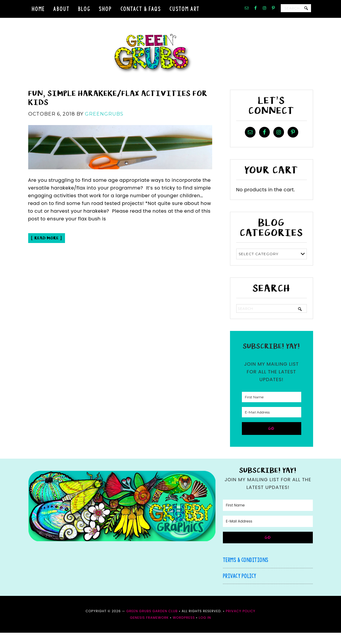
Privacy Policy (240, 587)
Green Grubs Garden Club (171, 59)
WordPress (184, 629)
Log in (205, 629)
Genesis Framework (149, 629)
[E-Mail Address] (272, 423)
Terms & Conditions (246, 571)
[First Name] (272, 408)
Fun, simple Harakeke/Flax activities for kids (118, 109)
